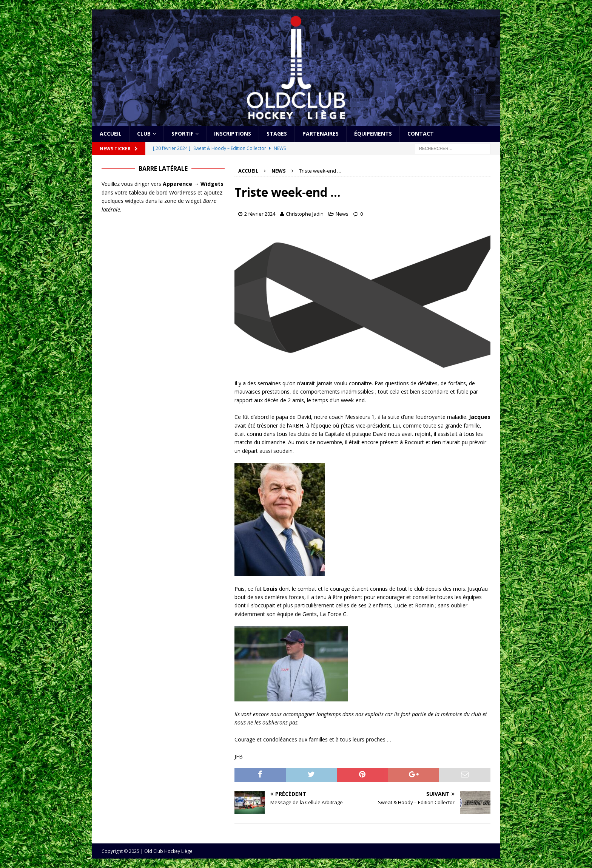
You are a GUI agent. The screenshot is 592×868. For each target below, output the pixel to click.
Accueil (111, 134)
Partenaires (321, 134)
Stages (277, 134)
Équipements (373, 134)
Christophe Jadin (305, 214)
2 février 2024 (260, 214)
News (342, 214)
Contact (421, 134)
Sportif (182, 134)
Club (144, 134)
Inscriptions (233, 134)
